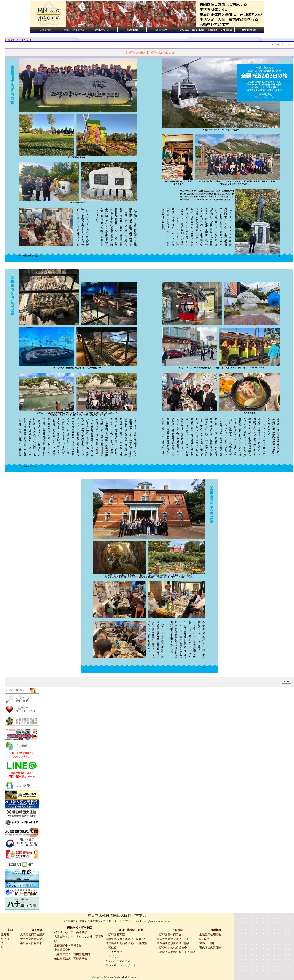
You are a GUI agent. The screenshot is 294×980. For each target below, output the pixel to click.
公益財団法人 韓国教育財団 (72, 954)
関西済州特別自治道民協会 (173, 943)
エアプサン (113, 956)
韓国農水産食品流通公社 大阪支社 (127, 943)
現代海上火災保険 (210, 948)
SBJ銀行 (204, 939)
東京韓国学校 (62, 950)
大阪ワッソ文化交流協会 (172, 948)
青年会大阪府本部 (31, 939)
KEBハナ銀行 (208, 943)
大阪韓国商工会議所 (32, 935)
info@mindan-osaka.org (157, 921)
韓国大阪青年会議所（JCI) (173, 939)
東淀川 (5, 939)
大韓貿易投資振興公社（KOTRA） (127, 939)
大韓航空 (111, 948)
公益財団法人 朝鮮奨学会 (71, 959)
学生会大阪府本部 (31, 943)
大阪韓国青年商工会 (169, 935)
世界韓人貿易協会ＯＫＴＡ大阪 (176, 952)
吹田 (4, 943)
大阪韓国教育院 (115, 935)
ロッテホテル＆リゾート (121, 965)
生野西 (5, 935)
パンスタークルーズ (118, 961)
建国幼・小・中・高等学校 (71, 932)
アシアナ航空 (114, 952)
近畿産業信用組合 (210, 935)
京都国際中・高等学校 (68, 945)
